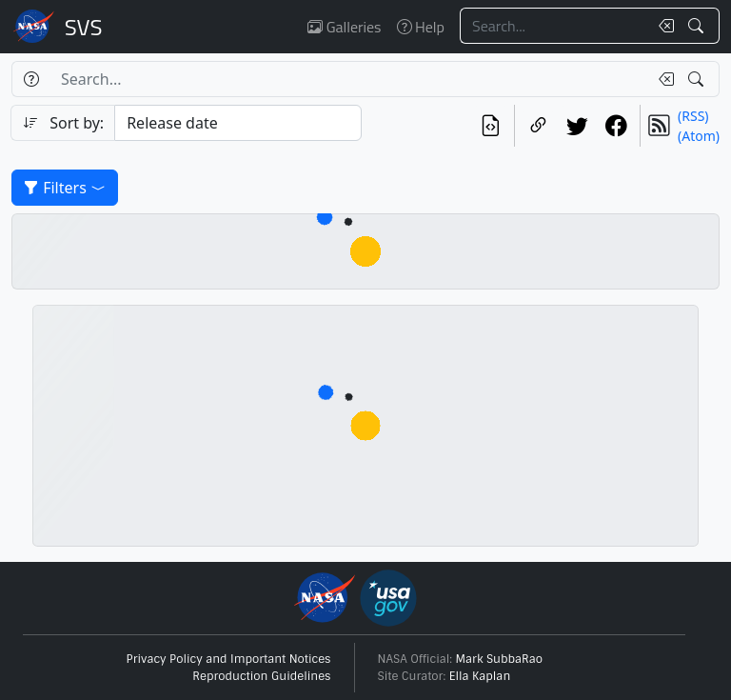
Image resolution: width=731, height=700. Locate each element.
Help (421, 27)
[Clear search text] (662, 26)
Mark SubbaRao (500, 659)
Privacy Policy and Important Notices (229, 659)
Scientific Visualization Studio (84, 27)
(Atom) (699, 136)
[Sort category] (238, 123)
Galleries (344, 27)
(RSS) (693, 116)
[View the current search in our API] (491, 126)
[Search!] (698, 26)
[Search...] (554, 26)
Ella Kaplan (480, 676)
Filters (65, 188)
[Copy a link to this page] (538, 126)
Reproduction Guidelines (261, 676)
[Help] (31, 79)
